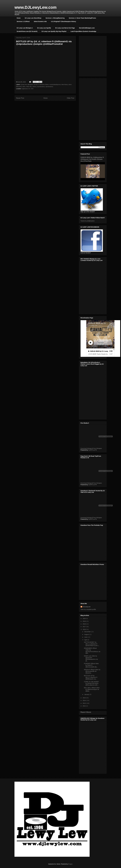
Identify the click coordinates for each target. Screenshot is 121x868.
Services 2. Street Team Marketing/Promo (82, 18)
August (87, 634)
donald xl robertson (39, 85)
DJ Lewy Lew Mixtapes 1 (25, 28)
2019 (84, 621)
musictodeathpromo (55, 85)
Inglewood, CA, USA (28, 89)
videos (34, 87)
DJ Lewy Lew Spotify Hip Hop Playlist (54, 31)
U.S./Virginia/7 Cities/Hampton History (63, 21)
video (24, 87)
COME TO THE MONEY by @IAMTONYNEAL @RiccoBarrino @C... (91, 683)
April (86, 640)
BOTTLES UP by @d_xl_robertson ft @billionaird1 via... (91, 677)
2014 (84, 700)
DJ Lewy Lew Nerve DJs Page (65, 28)
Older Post (71, 98)
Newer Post (20, 98)
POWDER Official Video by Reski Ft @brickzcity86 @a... (91, 665)
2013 (84, 703)
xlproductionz (49, 87)
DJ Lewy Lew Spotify (44, 28)
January (87, 694)
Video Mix (29, 87)
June (86, 637)
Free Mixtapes (97, 448)
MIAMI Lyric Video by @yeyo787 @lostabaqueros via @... (91, 658)
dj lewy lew (24, 85)
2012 (84, 706)
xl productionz (41, 87)
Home (19, 18)
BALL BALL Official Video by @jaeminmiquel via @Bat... (92, 689)
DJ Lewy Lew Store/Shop (33, 18)
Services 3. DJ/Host (23, 21)
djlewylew (30, 85)
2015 (84, 698)
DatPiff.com (92, 450)
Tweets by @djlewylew (88, 221)
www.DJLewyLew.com (36, 7)
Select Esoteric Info (40, 21)
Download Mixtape (86, 448)
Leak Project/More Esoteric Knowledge (83, 31)
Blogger (70, 864)
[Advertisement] (93, 109)
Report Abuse (86, 712)
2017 (84, 627)
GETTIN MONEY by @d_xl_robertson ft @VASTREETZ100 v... (92, 644)
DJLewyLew (87, 607)
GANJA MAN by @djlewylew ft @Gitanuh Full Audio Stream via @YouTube (92, 159)
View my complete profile (88, 609)
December (88, 632)
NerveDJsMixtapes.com (87, 28)
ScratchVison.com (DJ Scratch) (27, 31)
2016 (84, 629)
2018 (84, 624)
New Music (65, 85)
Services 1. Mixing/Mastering (55, 18)
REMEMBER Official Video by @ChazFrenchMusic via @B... (92, 651)
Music (47, 85)
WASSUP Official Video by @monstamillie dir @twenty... (92, 671)
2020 (84, 619)
